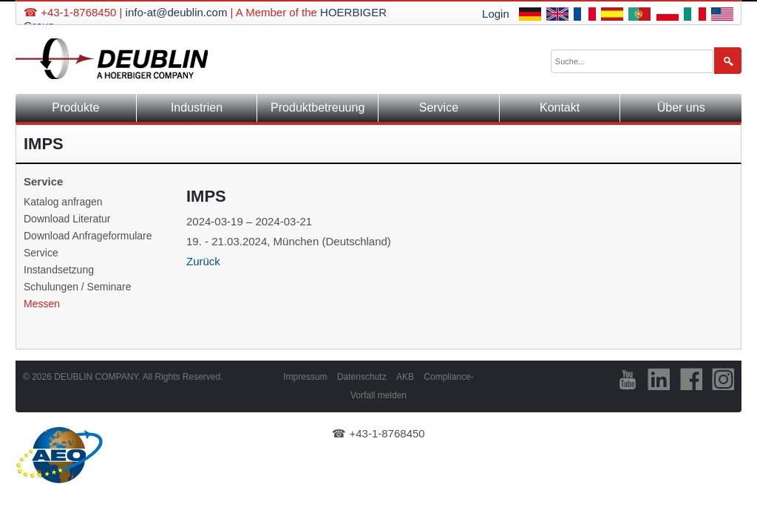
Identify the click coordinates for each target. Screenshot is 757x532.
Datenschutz (362, 377)
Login (496, 14)
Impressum (305, 377)
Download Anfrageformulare (88, 236)
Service (439, 108)
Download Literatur (67, 219)
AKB (405, 377)
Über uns (681, 108)
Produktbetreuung (318, 108)
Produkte (75, 108)
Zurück (203, 261)
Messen (42, 304)
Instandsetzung (59, 270)
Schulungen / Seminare (78, 287)
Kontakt (560, 108)
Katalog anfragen (63, 202)
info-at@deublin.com (177, 12)
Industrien (197, 108)
